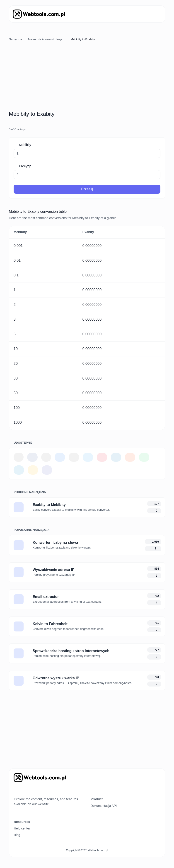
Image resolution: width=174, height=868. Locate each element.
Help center (22, 828)
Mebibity (25, 145)
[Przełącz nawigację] (155, 14)
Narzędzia (15, 39)
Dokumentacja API (104, 806)
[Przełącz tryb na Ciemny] (24, 790)
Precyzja (25, 166)
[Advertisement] (87, 77)
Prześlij (87, 189)
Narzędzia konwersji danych (46, 39)
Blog (17, 835)
